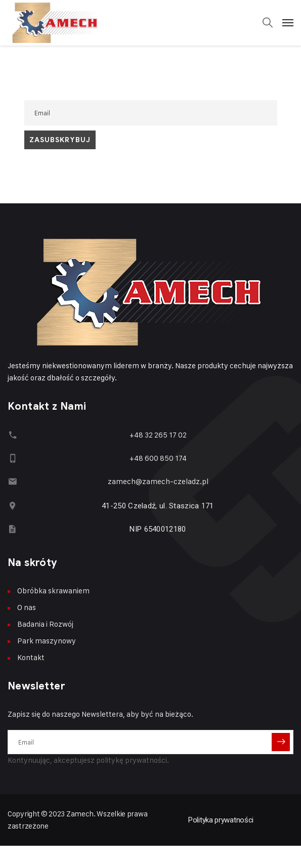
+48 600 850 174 (158, 458)
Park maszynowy (47, 641)
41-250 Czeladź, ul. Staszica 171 (158, 506)
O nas (27, 607)
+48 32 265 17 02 (158, 435)
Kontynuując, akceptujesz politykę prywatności (87, 760)
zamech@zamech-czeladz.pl (158, 481)
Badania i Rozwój (45, 624)
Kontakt (31, 657)
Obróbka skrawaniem (53, 591)
